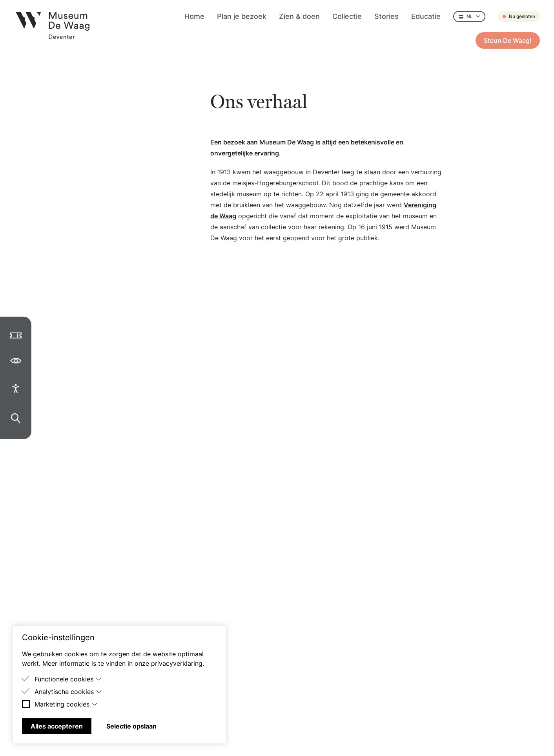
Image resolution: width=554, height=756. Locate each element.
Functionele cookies (68, 679)
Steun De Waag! (508, 40)
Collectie (347, 16)
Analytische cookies (68, 692)
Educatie (426, 16)
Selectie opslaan (131, 726)
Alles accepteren (57, 726)
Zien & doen (299, 16)
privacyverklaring (177, 663)
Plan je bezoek (242, 16)
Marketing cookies (66, 704)
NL (469, 16)
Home (194, 16)
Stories (386, 16)
